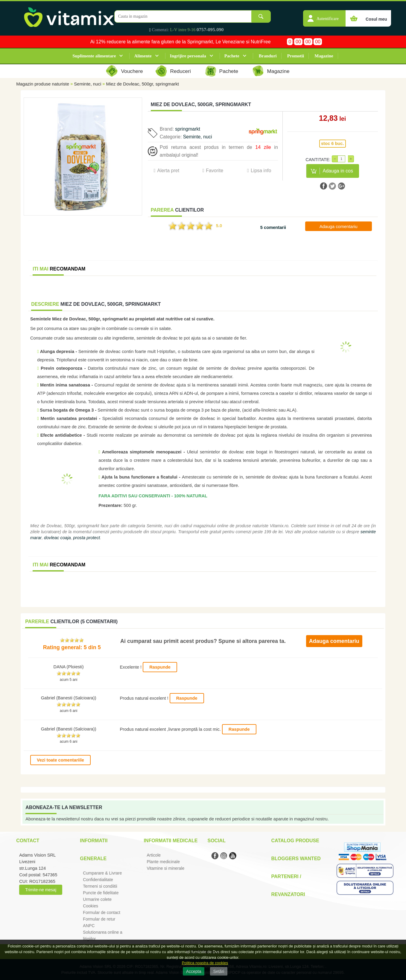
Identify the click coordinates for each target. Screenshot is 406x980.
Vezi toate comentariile (60, 760)
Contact (28, 841)
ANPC (89, 926)
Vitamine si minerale (165, 868)
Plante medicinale (163, 862)
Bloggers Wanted (296, 859)
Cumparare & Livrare (102, 873)
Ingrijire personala (188, 56)
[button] (324, 15)
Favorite (215, 171)
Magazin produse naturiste (43, 84)
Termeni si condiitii (100, 886)
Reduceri (181, 71)
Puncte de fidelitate (101, 893)
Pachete (232, 56)
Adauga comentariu (339, 227)
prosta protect (86, 538)
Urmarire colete (97, 899)
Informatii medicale (171, 841)
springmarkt (188, 129)
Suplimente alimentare (94, 56)
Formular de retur (99, 919)
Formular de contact (102, 912)
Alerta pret (168, 171)
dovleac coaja (57, 538)
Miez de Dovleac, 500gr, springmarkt (143, 84)
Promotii (296, 56)
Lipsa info (261, 171)
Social (216, 841)
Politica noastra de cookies (205, 963)
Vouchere (132, 71)
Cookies (91, 906)
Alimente (143, 56)
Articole (154, 855)
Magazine (324, 56)
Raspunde (160, 667)
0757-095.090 (210, 30)
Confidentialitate (98, 880)
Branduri (268, 56)
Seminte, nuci (88, 84)
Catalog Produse (295, 841)
